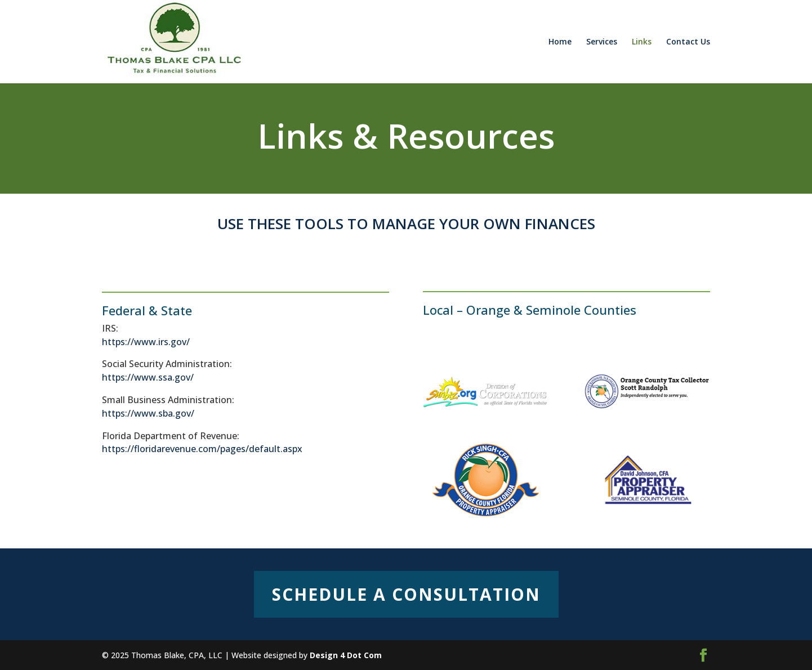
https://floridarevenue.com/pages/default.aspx (202, 449)
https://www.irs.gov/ (146, 342)
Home (560, 42)
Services (602, 42)
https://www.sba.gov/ (148, 413)
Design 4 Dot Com (346, 655)
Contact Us (688, 42)
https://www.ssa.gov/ (148, 377)
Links (642, 42)
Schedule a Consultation (406, 594)
